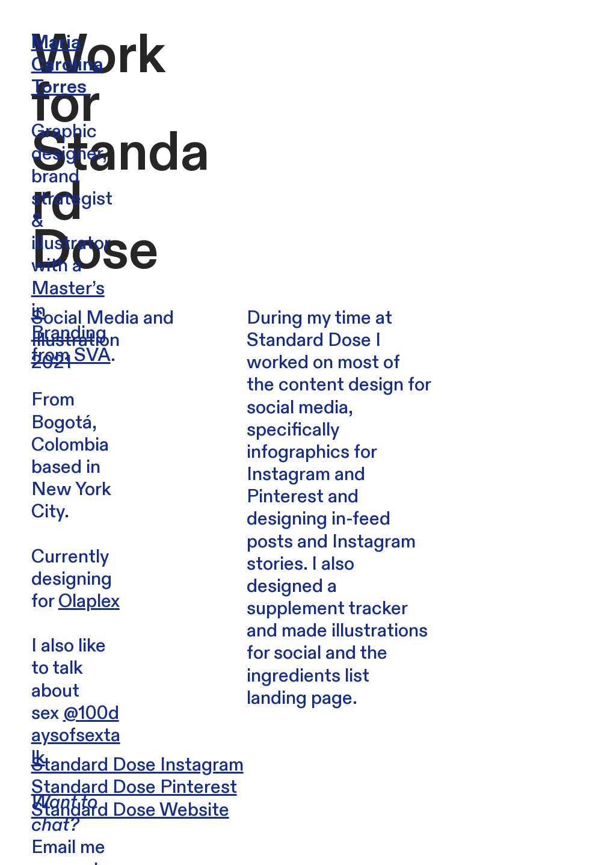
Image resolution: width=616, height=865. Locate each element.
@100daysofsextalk (76, 735)
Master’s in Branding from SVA (71, 322)
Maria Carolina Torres (67, 65)
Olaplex (89, 601)
